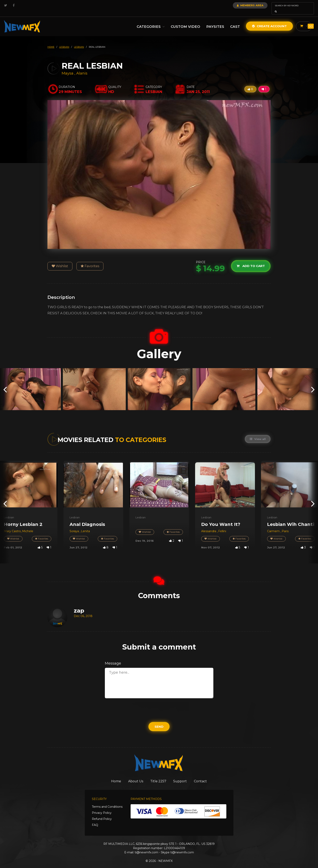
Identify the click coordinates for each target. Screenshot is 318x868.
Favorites (90, 260)
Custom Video (185, 21)
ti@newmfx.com (146, 847)
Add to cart (250, 260)
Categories (150, 21)
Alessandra (209, 525)
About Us (134, 776)
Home (112, 776)
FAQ (95, 820)
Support (182, 776)
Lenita (85, 525)
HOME (51, 41)
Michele (28, 525)
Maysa (68, 68)
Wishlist (60, 260)
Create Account (269, 20)
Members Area (239, 5)
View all (257, 433)
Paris (285, 525)
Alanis (82, 68)
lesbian (64, 41)
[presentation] (5, 383)
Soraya (75, 525)
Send (159, 721)
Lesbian (9, 512)
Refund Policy (102, 814)
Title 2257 (159, 776)
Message (113, 658)
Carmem (274, 525)
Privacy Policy (102, 807)
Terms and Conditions (107, 801)
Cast (235, 21)
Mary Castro (12, 525)
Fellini (222, 525)
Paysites (215, 21)
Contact (205, 776)
